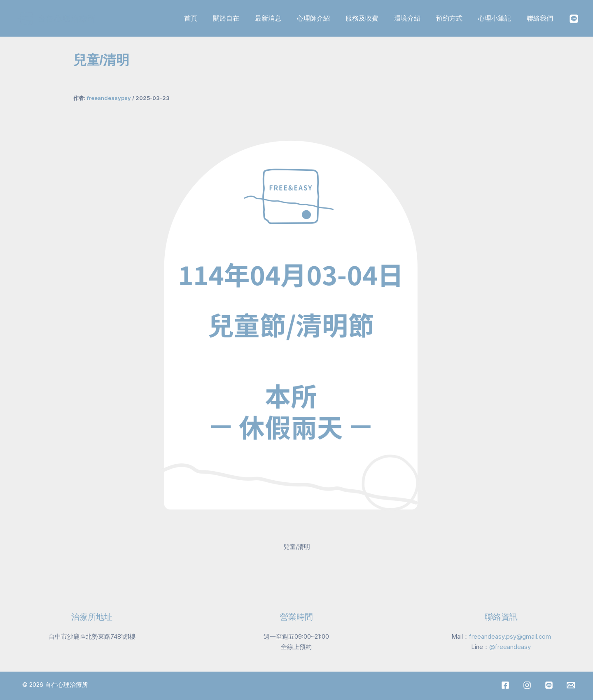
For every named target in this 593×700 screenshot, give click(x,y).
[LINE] (549, 685)
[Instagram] (574, 19)
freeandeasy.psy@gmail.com (510, 636)
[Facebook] (505, 685)
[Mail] (571, 685)
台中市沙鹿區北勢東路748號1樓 (92, 636)
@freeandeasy (510, 646)
